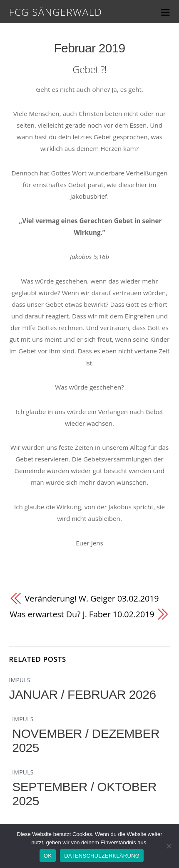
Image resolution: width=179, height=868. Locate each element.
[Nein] (169, 846)
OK (48, 856)
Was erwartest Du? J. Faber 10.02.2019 (82, 614)
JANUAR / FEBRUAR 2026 (83, 694)
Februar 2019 (89, 48)
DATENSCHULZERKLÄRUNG (102, 856)
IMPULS (20, 680)
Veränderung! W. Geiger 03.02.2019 (92, 598)
